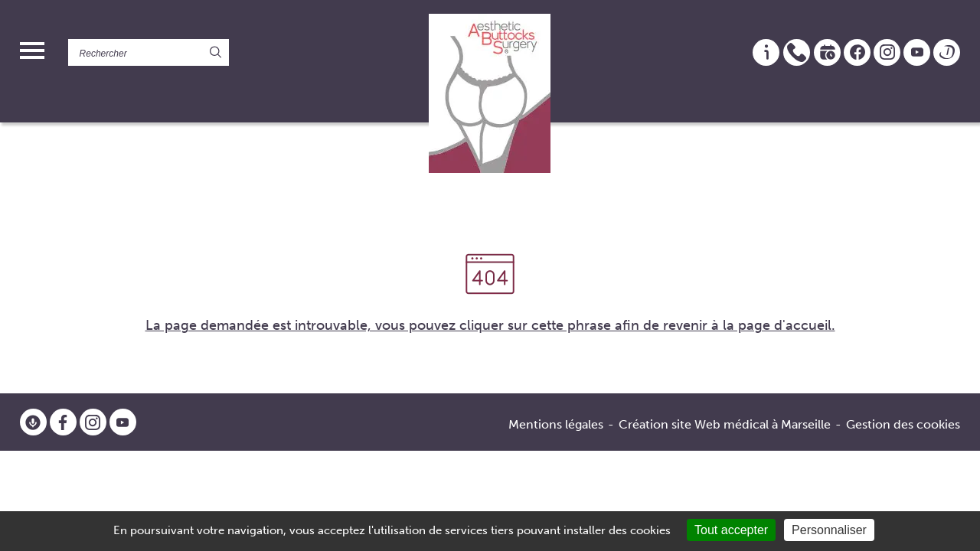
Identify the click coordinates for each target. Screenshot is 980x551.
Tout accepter (731, 530)
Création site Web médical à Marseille (725, 424)
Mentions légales (556, 424)
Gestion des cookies (903, 424)
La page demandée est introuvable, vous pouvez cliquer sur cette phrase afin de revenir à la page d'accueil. (490, 325)
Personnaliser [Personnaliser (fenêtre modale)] (829, 530)
